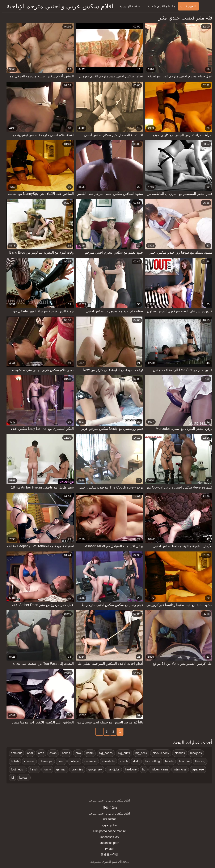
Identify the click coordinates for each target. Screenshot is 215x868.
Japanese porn (108, 843)
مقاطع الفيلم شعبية (159, 6)
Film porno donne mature (107, 831)
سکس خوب (108, 825)
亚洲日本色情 (107, 855)
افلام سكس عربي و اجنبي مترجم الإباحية (58, 6)
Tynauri (107, 849)
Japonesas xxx (108, 837)
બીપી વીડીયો (107, 808)
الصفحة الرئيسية (129, 6)
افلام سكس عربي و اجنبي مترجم (107, 813)
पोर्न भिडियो (108, 819)
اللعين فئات (186, 6)
